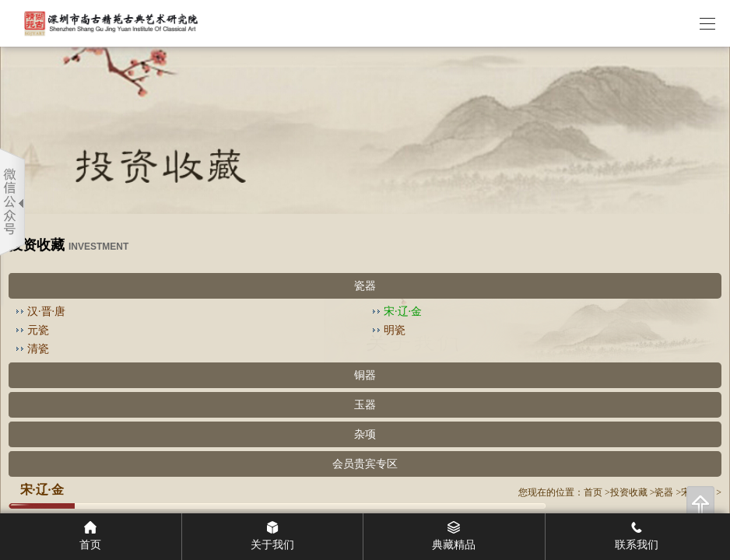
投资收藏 (629, 492)
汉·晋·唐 (46, 311)
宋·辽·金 (403, 311)
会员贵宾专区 (365, 464)
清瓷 (38, 349)
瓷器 (365, 286)
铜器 (365, 375)
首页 (593, 492)
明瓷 (395, 330)
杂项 (365, 434)
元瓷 (38, 330)
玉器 (365, 405)
